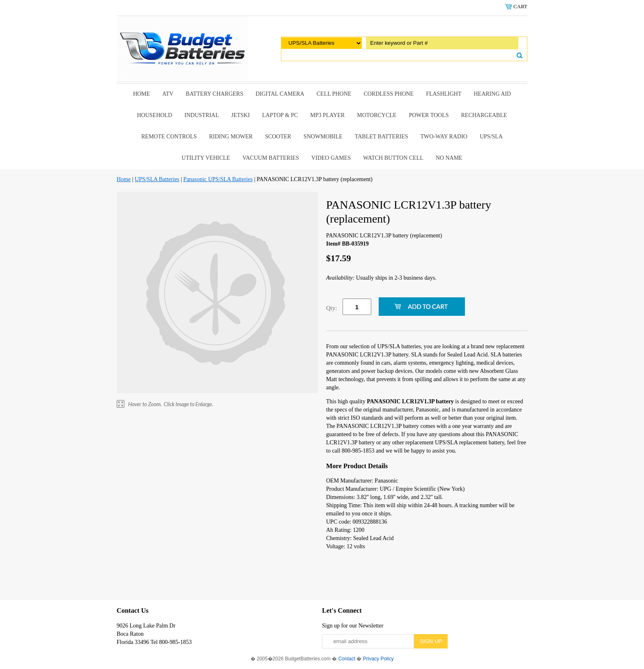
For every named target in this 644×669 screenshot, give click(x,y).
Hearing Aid (493, 94)
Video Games (331, 158)
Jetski (240, 115)
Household (154, 115)
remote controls (169, 137)
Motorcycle (377, 115)
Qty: (332, 308)
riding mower (231, 137)
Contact (347, 659)
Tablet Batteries (382, 137)
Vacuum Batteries (271, 158)
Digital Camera (280, 94)
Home (141, 94)
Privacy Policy (378, 659)
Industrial (202, 115)
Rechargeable (484, 115)
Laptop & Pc (280, 115)
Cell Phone (334, 94)
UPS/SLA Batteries (157, 179)
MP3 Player (327, 115)
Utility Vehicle (206, 158)
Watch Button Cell (393, 158)
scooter (278, 137)
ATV (168, 94)
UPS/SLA (491, 137)
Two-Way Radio (444, 137)
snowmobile (323, 137)
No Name (449, 158)
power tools (429, 115)
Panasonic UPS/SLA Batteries (218, 179)
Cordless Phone (389, 94)
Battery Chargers (214, 94)
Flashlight (444, 94)
